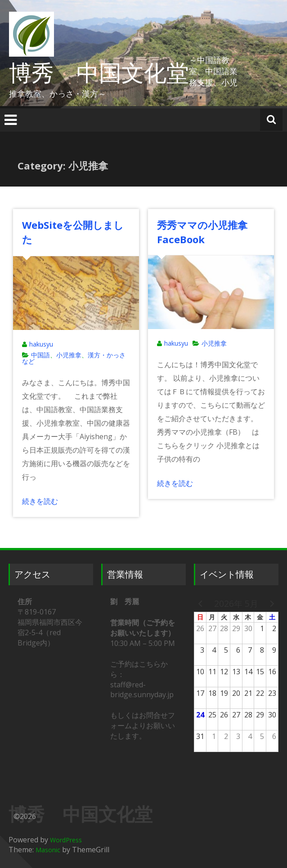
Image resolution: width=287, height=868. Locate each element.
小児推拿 (69, 355)
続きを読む (40, 501)
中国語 (40, 355)
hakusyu (41, 344)
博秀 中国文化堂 (99, 72)
